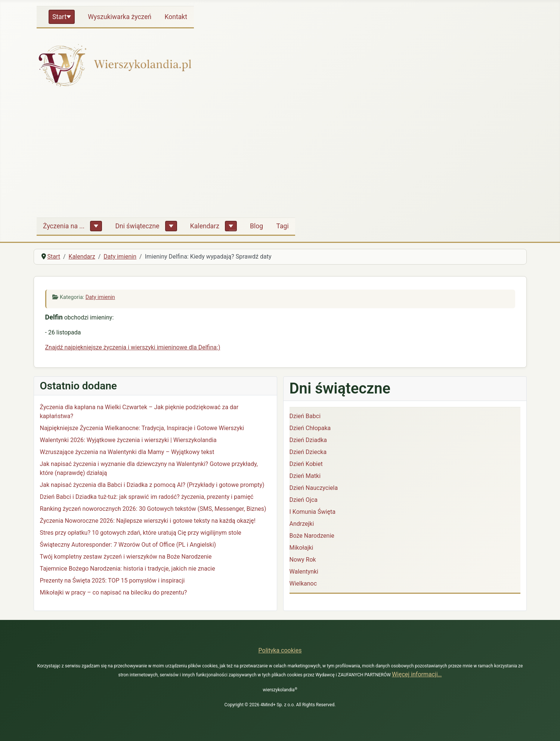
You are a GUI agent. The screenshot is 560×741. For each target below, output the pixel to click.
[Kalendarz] (231, 226)
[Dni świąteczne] (171, 226)
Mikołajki (301, 548)
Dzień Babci (305, 416)
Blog (256, 226)
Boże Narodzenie (312, 536)
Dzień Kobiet (306, 464)
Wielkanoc (303, 583)
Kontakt (176, 17)
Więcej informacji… (417, 674)
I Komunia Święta (313, 512)
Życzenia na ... (64, 226)
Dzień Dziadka (308, 440)
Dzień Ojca (304, 500)
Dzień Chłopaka (310, 428)
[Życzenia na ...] (96, 226)
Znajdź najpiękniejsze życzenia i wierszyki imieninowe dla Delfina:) (133, 347)
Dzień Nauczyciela (314, 488)
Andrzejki (302, 524)
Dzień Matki (305, 476)
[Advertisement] (280, 155)
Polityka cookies (280, 650)
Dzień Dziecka (308, 452)
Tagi (282, 226)
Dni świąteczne (137, 226)
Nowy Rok (303, 560)
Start (59, 17)
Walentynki (304, 572)
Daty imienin (100, 297)
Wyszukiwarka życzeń (120, 17)
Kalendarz (205, 226)
